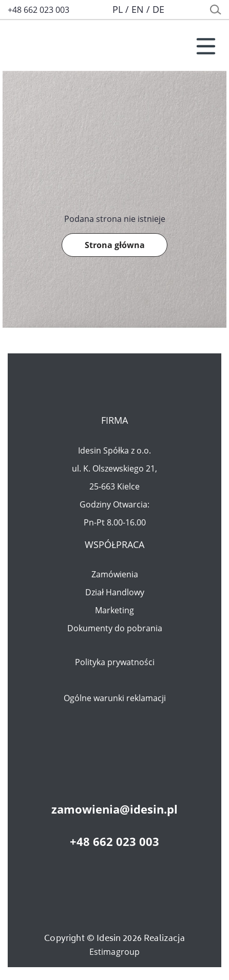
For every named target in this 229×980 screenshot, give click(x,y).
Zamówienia (115, 574)
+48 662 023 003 (39, 10)
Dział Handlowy (115, 592)
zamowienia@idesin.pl (115, 809)
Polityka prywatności (115, 662)
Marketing (115, 610)
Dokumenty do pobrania (115, 628)
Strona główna (115, 245)
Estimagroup (115, 952)
